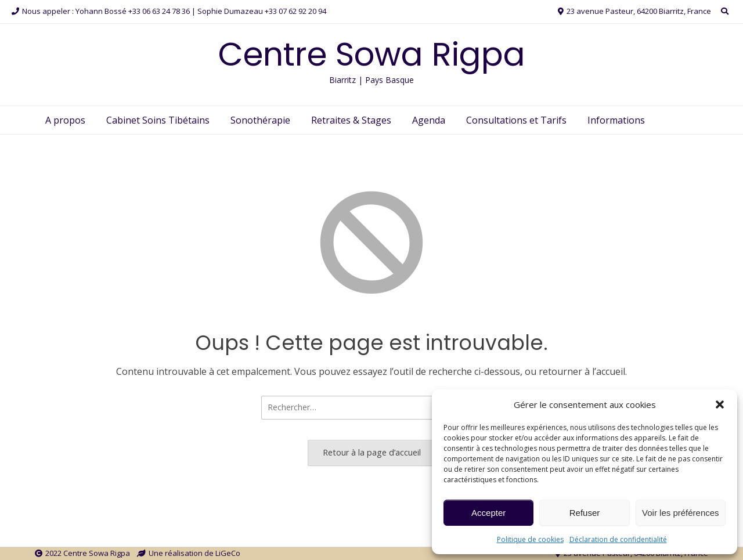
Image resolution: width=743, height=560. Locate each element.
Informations (616, 120)
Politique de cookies (530, 539)
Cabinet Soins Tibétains (158, 120)
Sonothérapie (260, 120)
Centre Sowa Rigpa (372, 54)
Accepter (488, 513)
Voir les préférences (681, 513)
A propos (65, 120)
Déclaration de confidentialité (618, 539)
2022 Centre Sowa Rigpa (88, 553)
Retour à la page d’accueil (372, 452)
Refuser (585, 513)
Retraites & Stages (351, 120)
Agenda (429, 120)
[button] (720, 404)
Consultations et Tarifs (516, 120)
